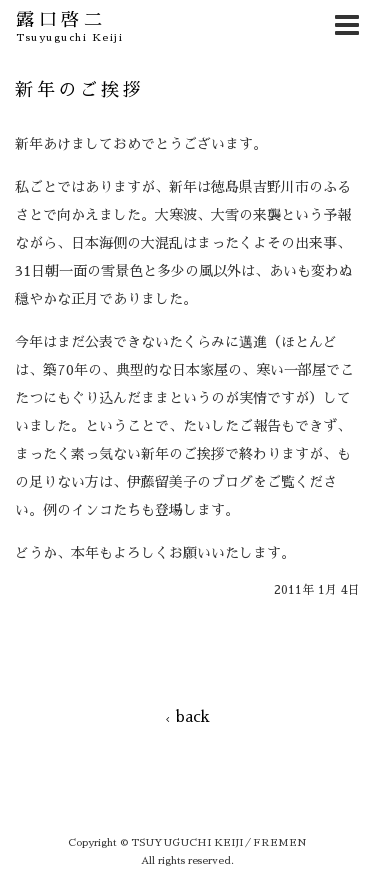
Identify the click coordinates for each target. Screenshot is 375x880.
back (188, 716)
